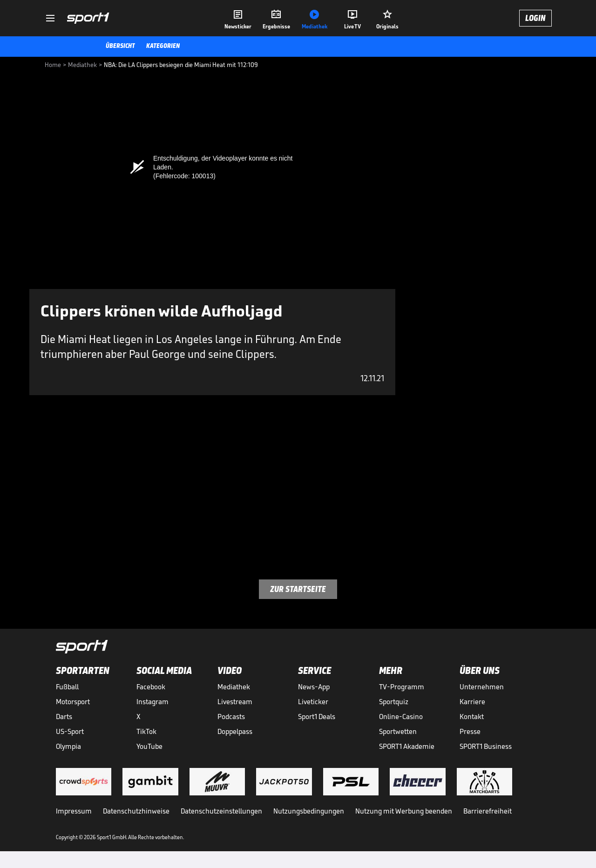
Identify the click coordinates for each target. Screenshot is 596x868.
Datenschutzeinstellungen (221, 811)
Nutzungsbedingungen (309, 811)
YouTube (149, 746)
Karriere (472, 702)
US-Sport (70, 731)
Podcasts (231, 717)
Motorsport (73, 702)
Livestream (235, 702)
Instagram (152, 702)
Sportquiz (394, 702)
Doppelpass (235, 731)
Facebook (151, 687)
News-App (314, 687)
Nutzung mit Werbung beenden (404, 811)
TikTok (146, 731)
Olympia (68, 746)
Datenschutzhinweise (136, 811)
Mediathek (234, 687)
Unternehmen (482, 687)
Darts (64, 717)
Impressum (74, 811)
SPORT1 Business (486, 746)
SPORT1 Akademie (407, 746)
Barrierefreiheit (488, 811)
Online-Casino (401, 717)
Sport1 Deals (317, 717)
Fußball (67, 687)
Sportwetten (398, 731)
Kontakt (472, 717)
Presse (470, 731)
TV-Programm (402, 687)
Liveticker (313, 702)
